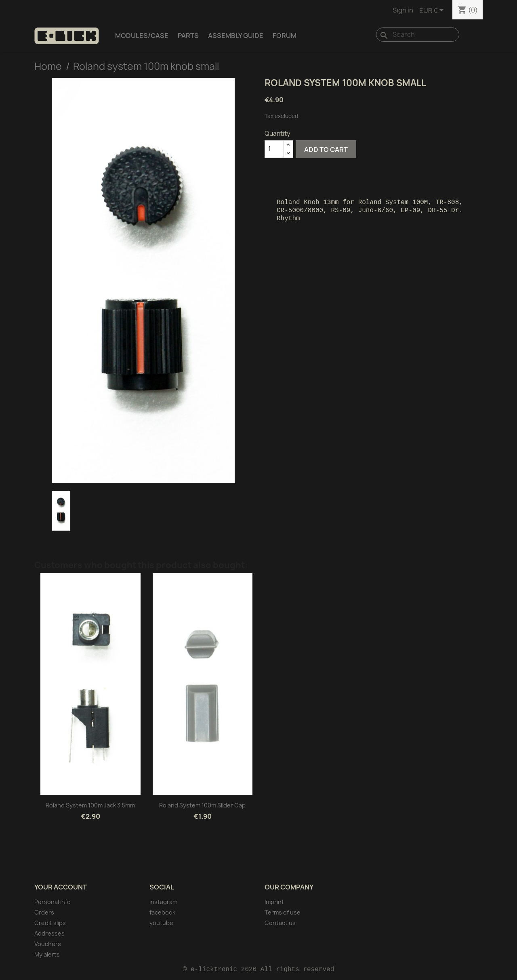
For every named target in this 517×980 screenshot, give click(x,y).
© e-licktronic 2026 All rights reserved (258, 969)
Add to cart (326, 150)
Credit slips (50, 923)
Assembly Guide (236, 36)
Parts (188, 36)
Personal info (53, 902)
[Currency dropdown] (433, 11)
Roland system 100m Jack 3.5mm (90, 805)
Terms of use (283, 912)
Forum (285, 36)
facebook (162, 912)
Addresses (49, 933)
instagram (163, 902)
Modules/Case (142, 36)
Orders (44, 912)
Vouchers (48, 944)
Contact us (280, 923)
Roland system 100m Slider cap (202, 805)
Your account (61, 887)
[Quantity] (274, 149)
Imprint (274, 902)
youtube (161, 923)
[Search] (418, 35)
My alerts (47, 954)
